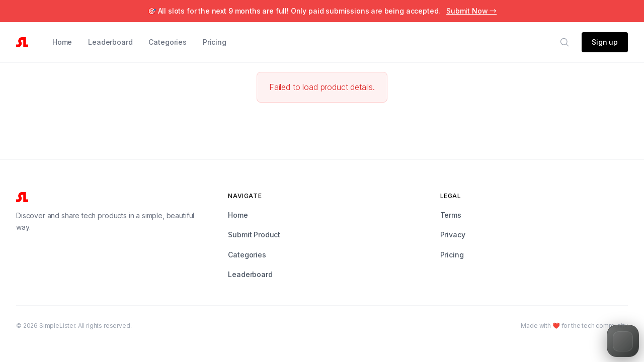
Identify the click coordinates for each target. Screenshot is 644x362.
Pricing (215, 42)
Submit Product (254, 235)
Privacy (453, 235)
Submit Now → (471, 11)
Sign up (605, 42)
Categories (167, 42)
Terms (451, 215)
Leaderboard (110, 42)
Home (62, 42)
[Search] (565, 42)
